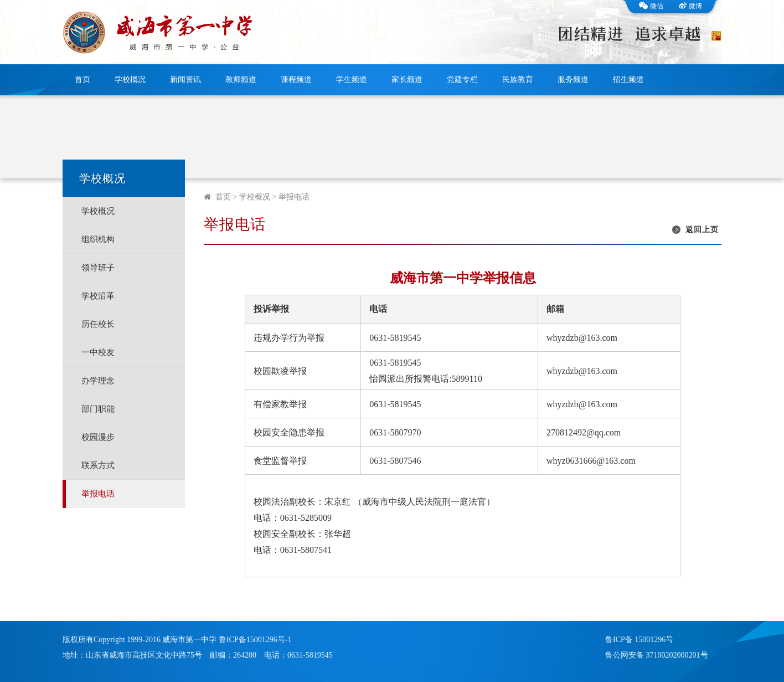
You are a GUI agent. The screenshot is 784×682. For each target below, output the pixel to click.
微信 (651, 6)
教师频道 (241, 80)
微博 (690, 6)
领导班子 (98, 268)
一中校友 (98, 352)
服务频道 (573, 80)
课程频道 (296, 80)
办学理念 (98, 381)
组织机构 (98, 239)
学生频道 (352, 80)
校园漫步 (98, 437)
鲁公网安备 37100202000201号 (657, 655)
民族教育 (518, 80)
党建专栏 (462, 80)
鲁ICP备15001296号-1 (255, 640)
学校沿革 (98, 296)
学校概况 (130, 80)
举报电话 (98, 494)
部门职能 (98, 409)
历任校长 (98, 324)
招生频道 (628, 80)
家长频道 (407, 80)
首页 (82, 80)
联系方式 (98, 465)
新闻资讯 (185, 80)
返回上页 (702, 230)
